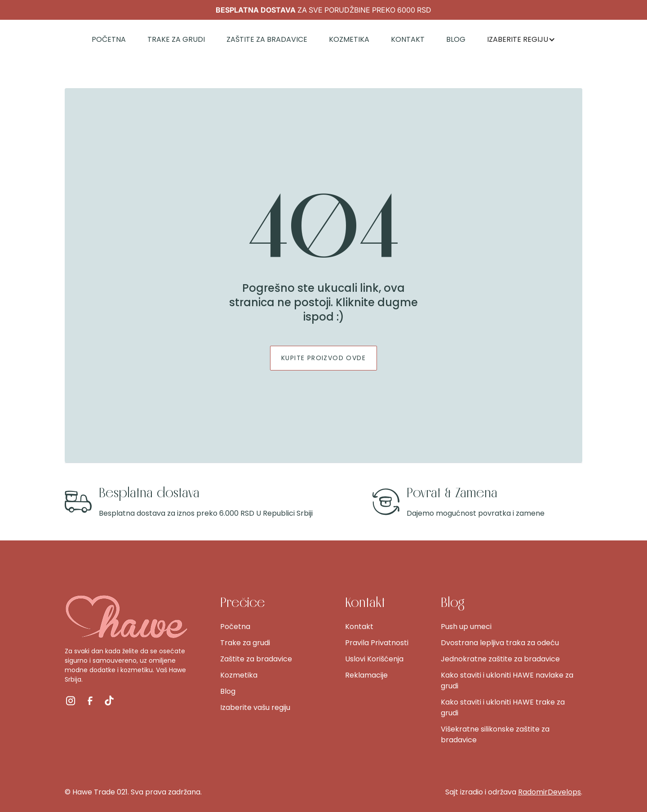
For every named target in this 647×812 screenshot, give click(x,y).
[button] (521, 40)
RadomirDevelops (550, 792)
